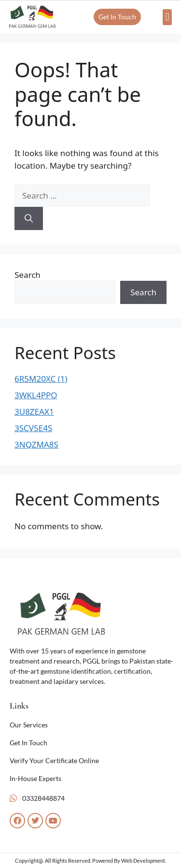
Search (28, 275)
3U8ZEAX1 (34, 412)
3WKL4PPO (36, 395)
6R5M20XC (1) (41, 379)
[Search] (29, 218)
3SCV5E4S (33, 428)
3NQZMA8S (36, 444)
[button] (167, 17)
